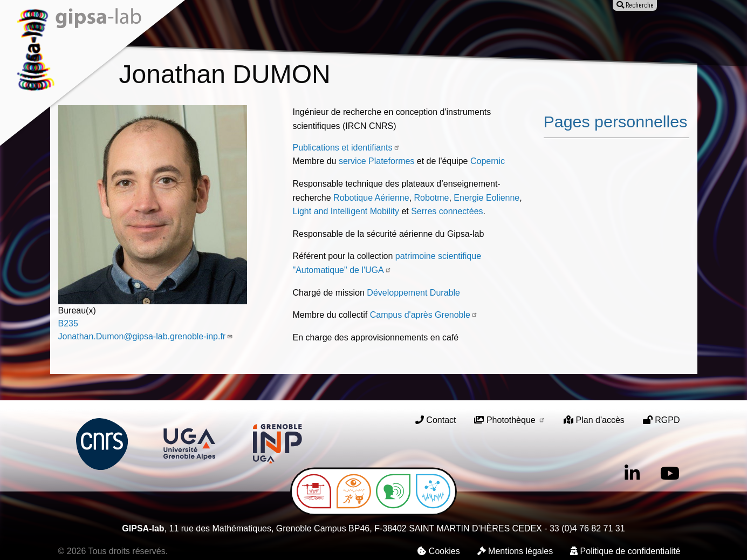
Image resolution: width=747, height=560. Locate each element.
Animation (392, 31)
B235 (68, 323)
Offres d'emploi (460, 31)
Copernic (488, 161)
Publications (330, 31)
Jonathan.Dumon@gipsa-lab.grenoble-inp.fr (146, 336)
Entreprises (531, 31)
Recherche (267, 31)
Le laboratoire (200, 31)
